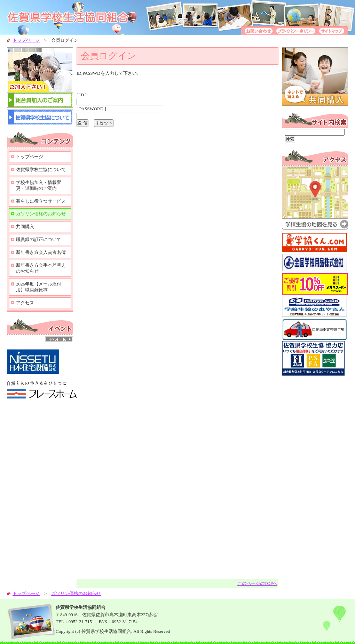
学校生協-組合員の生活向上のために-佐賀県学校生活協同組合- (77, 17)
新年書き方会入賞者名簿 (41, 252)
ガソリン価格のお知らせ (41, 214)
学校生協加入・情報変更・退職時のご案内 (39, 185)
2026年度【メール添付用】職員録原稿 (39, 287)
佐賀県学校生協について (41, 170)
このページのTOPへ (257, 583)
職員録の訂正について (39, 239)
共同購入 (25, 227)
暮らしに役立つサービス (41, 201)
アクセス (25, 303)
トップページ (26, 40)
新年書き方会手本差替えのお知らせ (41, 268)
